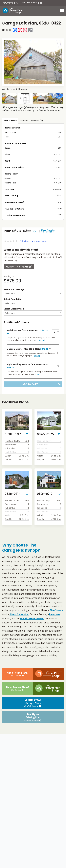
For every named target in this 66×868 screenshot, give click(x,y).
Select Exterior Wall (14, 309)
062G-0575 (45, 434)
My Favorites (32, 3)
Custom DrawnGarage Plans (33, 703)
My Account (20, 3)
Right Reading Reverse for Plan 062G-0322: (28, 366)
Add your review (39, 241)
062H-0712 (45, 494)
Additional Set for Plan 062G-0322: (27, 332)
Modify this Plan (19, 267)
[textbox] (33, 294)
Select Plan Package (14, 289)
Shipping (24, 121)
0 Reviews (25, 241)
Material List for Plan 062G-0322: (27, 349)
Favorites (55, 614)
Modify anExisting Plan (33, 717)
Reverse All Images (15, 89)
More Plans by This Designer (48, 231)
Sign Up (10, 3)
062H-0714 (13, 494)
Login (4, 3)
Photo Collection (19, 614)
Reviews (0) (37, 121)
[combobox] (33, 294)
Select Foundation (13, 299)
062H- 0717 (13, 434)
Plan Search (56, 610)
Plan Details (10, 121)
